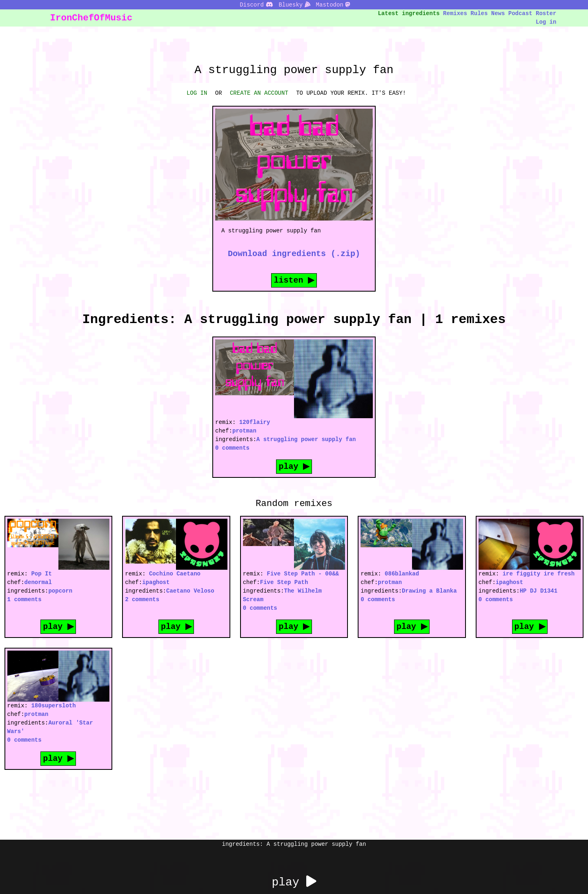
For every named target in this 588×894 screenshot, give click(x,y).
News (498, 13)
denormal (38, 582)
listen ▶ (294, 280)
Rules (479, 13)
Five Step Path (284, 582)
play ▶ (294, 466)
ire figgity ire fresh (539, 574)
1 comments (24, 599)
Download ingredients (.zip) (294, 253)
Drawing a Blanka (429, 591)
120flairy (255, 422)
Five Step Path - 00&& (303, 574)
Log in (546, 22)
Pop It (41, 574)
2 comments (142, 599)
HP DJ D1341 (539, 591)
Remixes (455, 13)
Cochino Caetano (175, 574)
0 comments (232, 448)
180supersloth (53, 706)
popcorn (60, 591)
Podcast (520, 13)
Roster (546, 13)
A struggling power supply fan (306, 439)
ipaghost (156, 582)
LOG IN (197, 93)
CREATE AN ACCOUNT (259, 93)
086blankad (402, 574)
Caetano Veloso (190, 591)
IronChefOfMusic (91, 18)
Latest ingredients (409, 13)
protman (244, 431)
